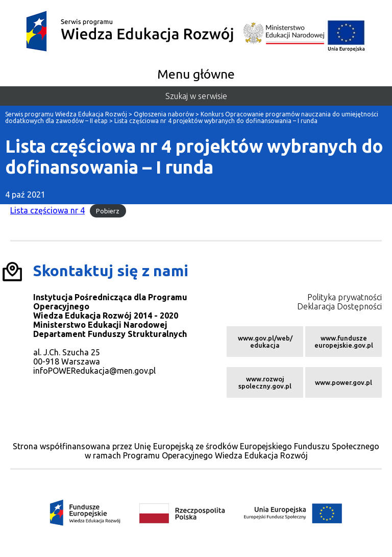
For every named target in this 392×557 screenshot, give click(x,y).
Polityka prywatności (345, 297)
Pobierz (108, 211)
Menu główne (196, 74)
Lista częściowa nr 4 (47, 210)
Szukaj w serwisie (196, 96)
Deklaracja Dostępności (339, 306)
